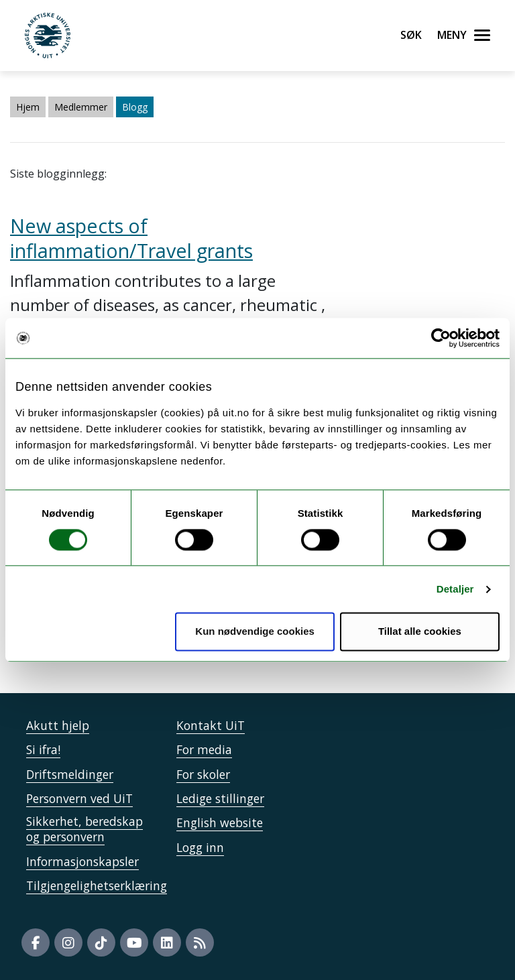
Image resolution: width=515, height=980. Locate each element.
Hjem (28, 107)
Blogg (135, 107)
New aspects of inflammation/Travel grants (131, 238)
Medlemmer (81, 107)
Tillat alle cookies (420, 632)
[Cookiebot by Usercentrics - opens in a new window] (441, 338)
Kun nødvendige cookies (255, 632)
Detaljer (455, 589)
